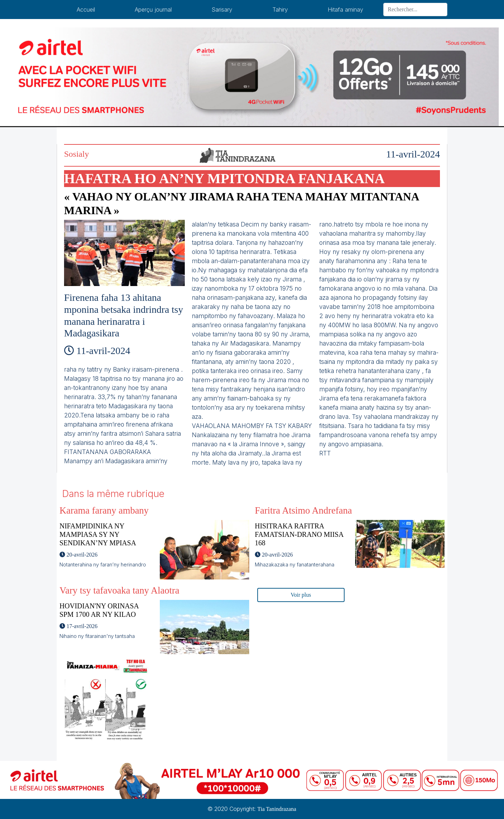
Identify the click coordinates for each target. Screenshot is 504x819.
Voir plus (301, 595)
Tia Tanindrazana (277, 809)
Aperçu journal (153, 10)
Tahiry (280, 10)
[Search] (415, 10)
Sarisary (222, 10)
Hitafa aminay (345, 10)
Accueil (86, 10)
